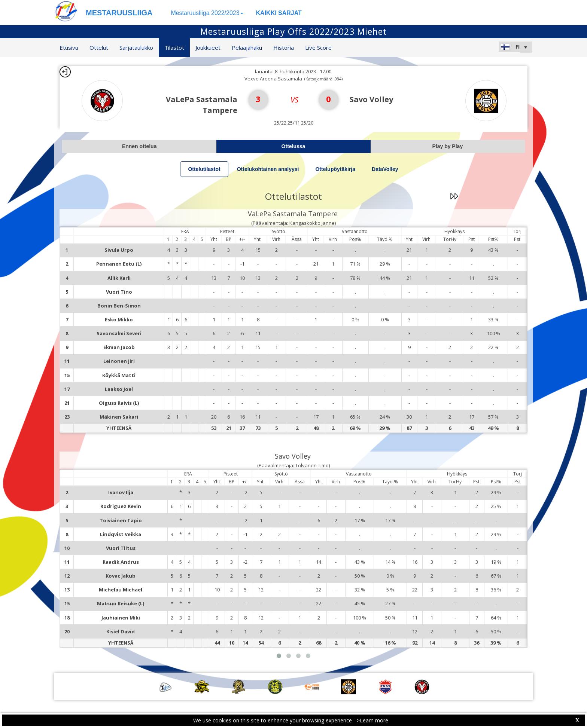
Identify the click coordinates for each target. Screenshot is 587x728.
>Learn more (372, 720)
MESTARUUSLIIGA (119, 13)
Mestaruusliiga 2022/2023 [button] (207, 13)
